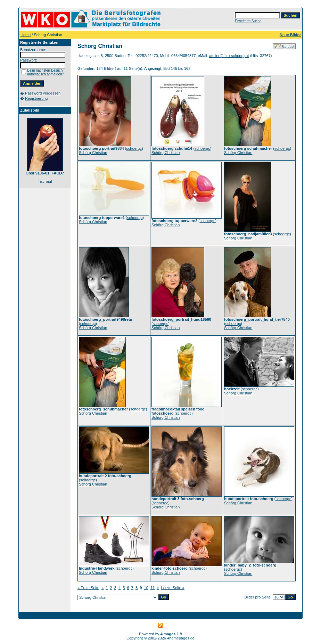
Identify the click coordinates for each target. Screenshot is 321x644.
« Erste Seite (88, 588)
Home (26, 35)
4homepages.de (181, 638)
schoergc (134, 148)
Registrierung (36, 98)
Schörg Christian (93, 153)
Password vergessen (43, 93)
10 (146, 588)
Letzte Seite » (173, 588)
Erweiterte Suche (248, 21)
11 (153, 588)
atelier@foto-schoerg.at (229, 56)
